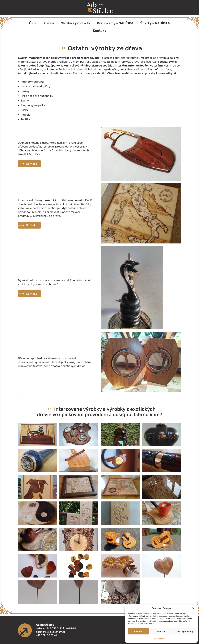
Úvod (33, 23)
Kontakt (99, 31)
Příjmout (138, 631)
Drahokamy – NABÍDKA (115, 23)
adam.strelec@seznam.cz (51, 632)
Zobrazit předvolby (184, 631)
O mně (49, 23)
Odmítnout (161, 631)
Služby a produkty (76, 23)
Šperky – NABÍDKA (155, 23)
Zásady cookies (159, 639)
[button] (193, 608)
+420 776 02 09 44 (47, 635)
